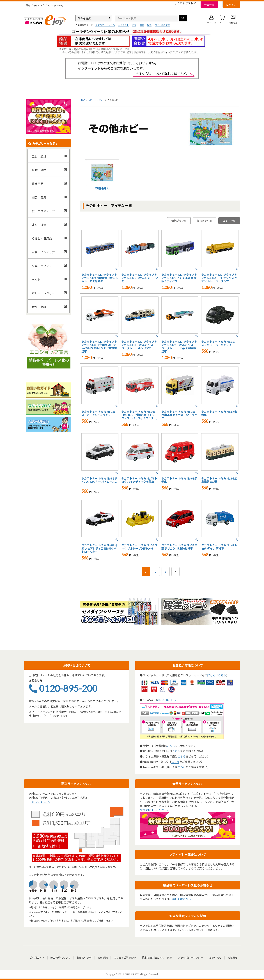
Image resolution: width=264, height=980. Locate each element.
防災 (134, 25)
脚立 (149, 25)
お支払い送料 (84, 957)
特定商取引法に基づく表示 (157, 957)
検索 (183, 18)
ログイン (231, 5)
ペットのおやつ (162, 25)
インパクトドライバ (105, 25)
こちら (171, 746)
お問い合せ (215, 957)
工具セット (123, 25)
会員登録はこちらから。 (155, 810)
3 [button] (166, 571)
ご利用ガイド (37, 957)
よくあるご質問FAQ (125, 957)
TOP (83, 100)
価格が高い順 (205, 221)
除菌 (142, 25)
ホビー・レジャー (96, 100)
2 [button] (156, 571)
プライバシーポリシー (190, 957)
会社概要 (233, 957)
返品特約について (61, 957)
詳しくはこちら (217, 675)
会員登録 (209, 5)
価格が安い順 (179, 221)
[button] (175, 572)
